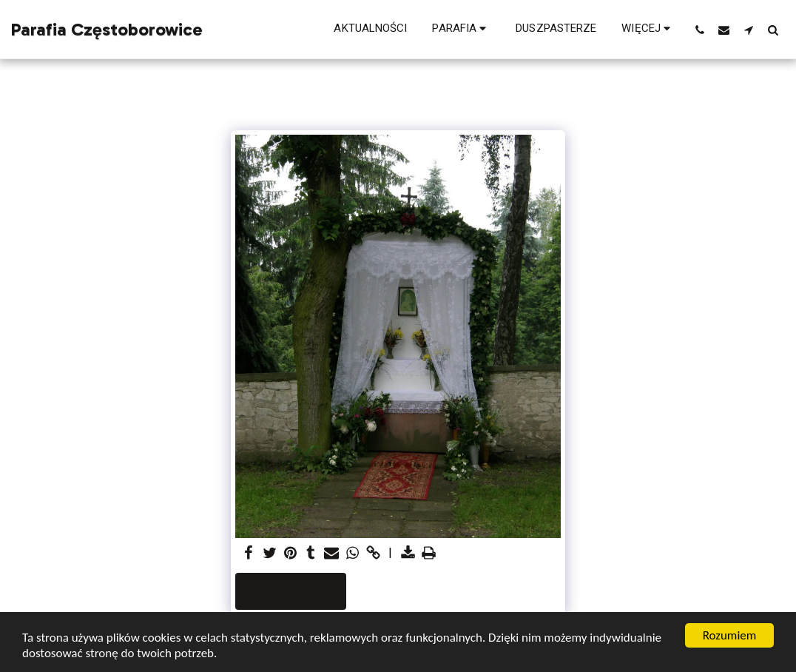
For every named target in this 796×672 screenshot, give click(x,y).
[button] (461, 30)
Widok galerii (291, 591)
